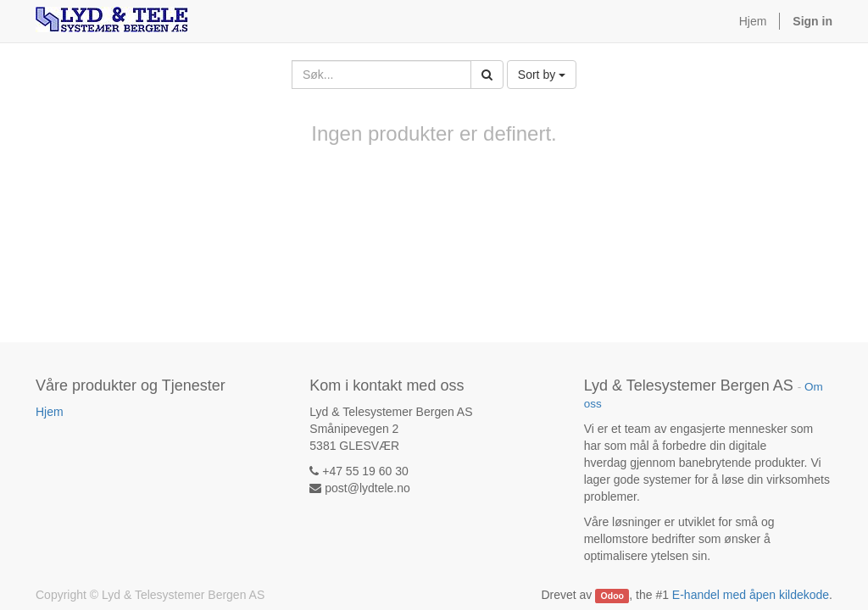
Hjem (50, 412)
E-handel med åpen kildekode (751, 595)
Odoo (612, 596)
